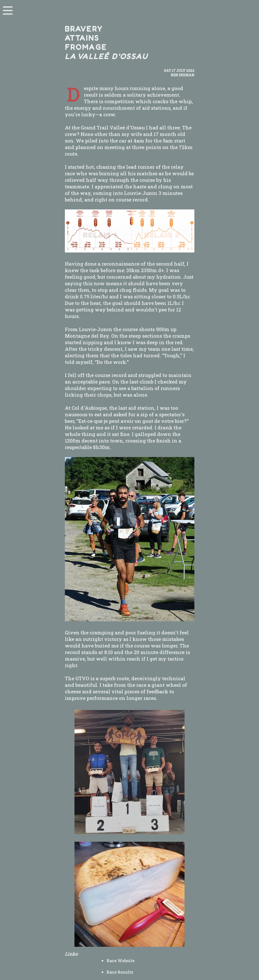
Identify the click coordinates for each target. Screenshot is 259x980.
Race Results (120, 972)
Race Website (121, 961)
